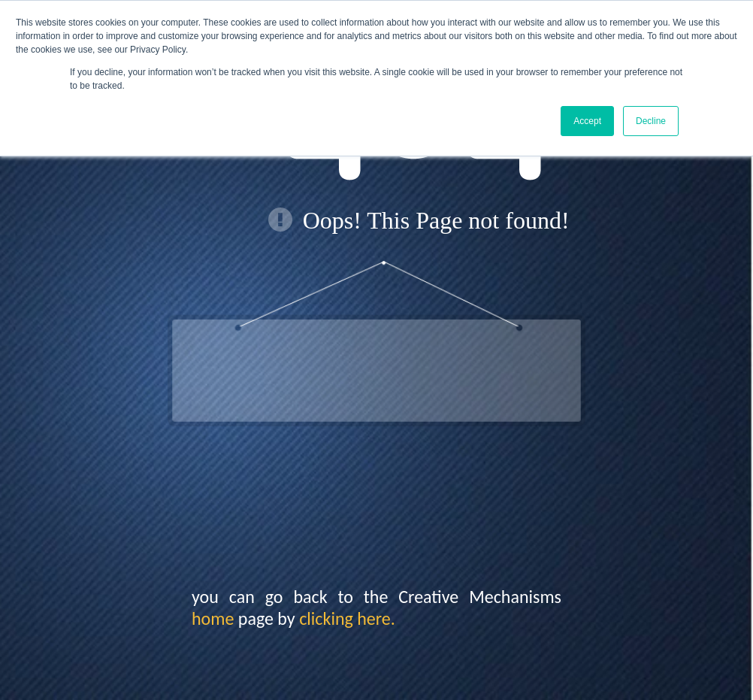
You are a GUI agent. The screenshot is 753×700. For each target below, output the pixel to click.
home (213, 618)
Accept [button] (587, 121)
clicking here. (347, 618)
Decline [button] (651, 121)
